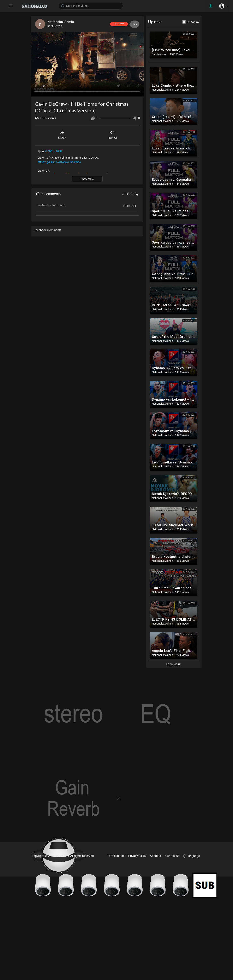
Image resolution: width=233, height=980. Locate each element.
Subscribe (112, 24)
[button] (223, 6)
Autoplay (193, 22)
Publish (130, 205)
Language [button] (191, 856)
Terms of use (116, 856)
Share (62, 134)
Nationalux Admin (61, 22)
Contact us (172, 856)
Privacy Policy (138, 856)
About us (156, 856)
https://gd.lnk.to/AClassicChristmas (59, 161)
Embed (112, 134)
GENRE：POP (53, 150)
